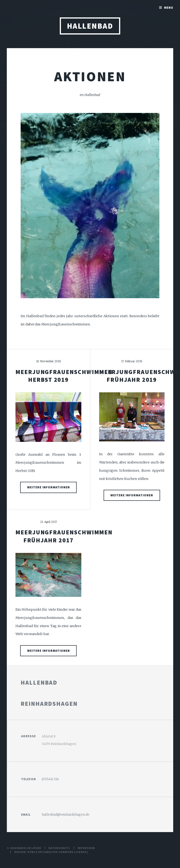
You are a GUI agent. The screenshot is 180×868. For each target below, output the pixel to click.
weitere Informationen (49, 487)
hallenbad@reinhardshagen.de (66, 815)
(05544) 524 (50, 779)
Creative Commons (59, 852)
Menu (169, 8)
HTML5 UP (35, 852)
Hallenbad (90, 26)
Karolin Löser (29, 848)
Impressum (86, 848)
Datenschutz (59, 848)
